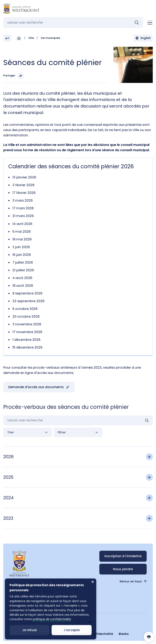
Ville (31, 38)
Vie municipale (50, 38)
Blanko (124, 634)
